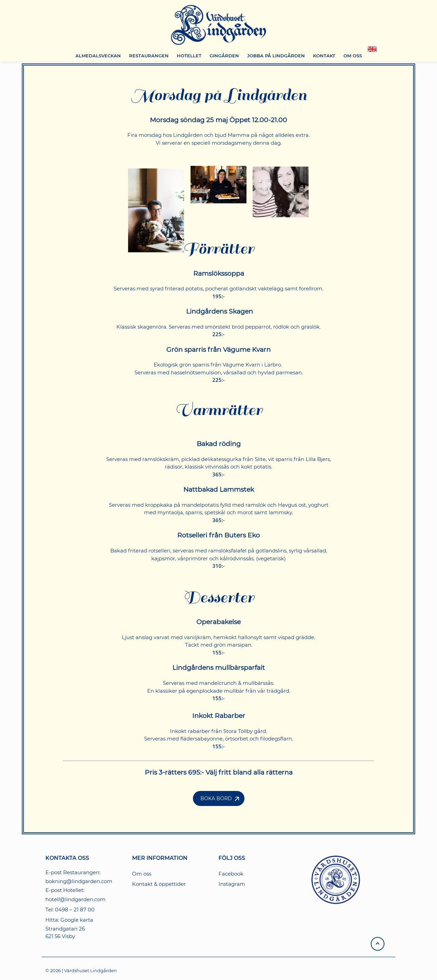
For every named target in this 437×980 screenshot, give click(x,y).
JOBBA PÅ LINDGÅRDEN (276, 56)
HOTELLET (189, 56)
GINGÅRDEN (224, 56)
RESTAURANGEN (149, 56)
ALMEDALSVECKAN (98, 56)
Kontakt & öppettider (159, 884)
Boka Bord (216, 798)
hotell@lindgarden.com (75, 899)
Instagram (232, 884)
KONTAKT (324, 56)
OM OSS (353, 56)
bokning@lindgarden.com (79, 881)
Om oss (142, 874)
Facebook (231, 874)
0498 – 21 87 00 (75, 910)
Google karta (77, 920)
